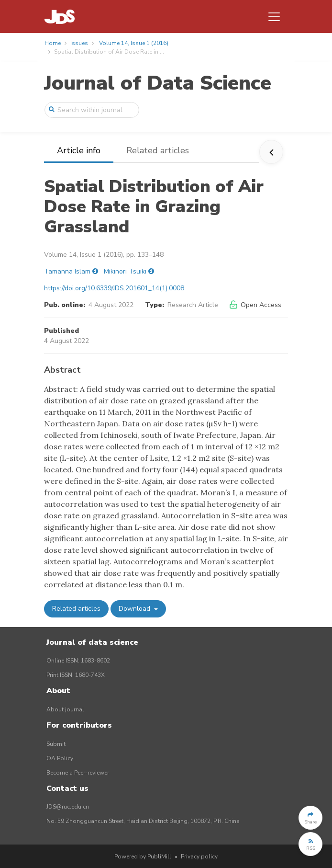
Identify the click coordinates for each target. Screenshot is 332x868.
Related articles (158, 150)
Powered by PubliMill (143, 857)
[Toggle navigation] (274, 17)
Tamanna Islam (67, 271)
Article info (79, 150)
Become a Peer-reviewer (78, 773)
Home (53, 43)
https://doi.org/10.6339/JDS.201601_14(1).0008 (114, 288)
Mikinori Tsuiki (125, 271)
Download (135, 609)
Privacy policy (199, 857)
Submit (56, 744)
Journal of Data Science (158, 83)
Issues (79, 43)
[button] (310, 818)
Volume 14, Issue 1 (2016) (134, 43)
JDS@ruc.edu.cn (68, 807)
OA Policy (60, 758)
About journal (65, 709)
